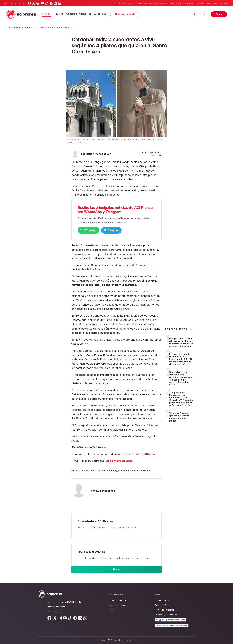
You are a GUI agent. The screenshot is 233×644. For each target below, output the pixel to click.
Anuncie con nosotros (120, 605)
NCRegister (225, 3)
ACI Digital (201, 3)
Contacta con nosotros (57, 607)
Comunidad (85, 14)
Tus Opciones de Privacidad (171, 620)
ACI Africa (154, 3)
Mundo (28, 27)
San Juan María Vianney (104, 471)
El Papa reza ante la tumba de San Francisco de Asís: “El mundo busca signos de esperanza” (181, 360)
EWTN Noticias (127, 3)
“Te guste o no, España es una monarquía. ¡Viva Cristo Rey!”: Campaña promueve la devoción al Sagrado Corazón (181, 400)
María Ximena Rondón (98, 154)
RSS (112, 610)
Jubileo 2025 (101, 14)
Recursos (58, 14)
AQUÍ (75, 441)
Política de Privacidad (165, 610)
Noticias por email (125, 14)
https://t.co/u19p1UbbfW (139, 455)
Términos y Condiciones (166, 615)
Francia (86, 471)
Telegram (126, 231)
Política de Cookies (164, 605)
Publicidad (71, 14)
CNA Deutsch (213, 3)
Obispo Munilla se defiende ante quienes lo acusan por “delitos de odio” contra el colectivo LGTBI (181, 379)
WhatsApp (93, 231)
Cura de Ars (125, 471)
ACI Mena (191, 3)
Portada (14, 27)
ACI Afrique (164, 3)
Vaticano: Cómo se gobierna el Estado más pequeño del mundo (179, 418)
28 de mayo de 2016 (119, 461)
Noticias (46, 14)
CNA (172, 3)
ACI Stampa (181, 3)
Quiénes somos (162, 601)
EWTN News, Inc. (75, 602)
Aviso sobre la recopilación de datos (172, 626)
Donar (219, 14)
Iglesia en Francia (142, 471)
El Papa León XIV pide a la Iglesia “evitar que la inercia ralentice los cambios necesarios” (181, 343)
